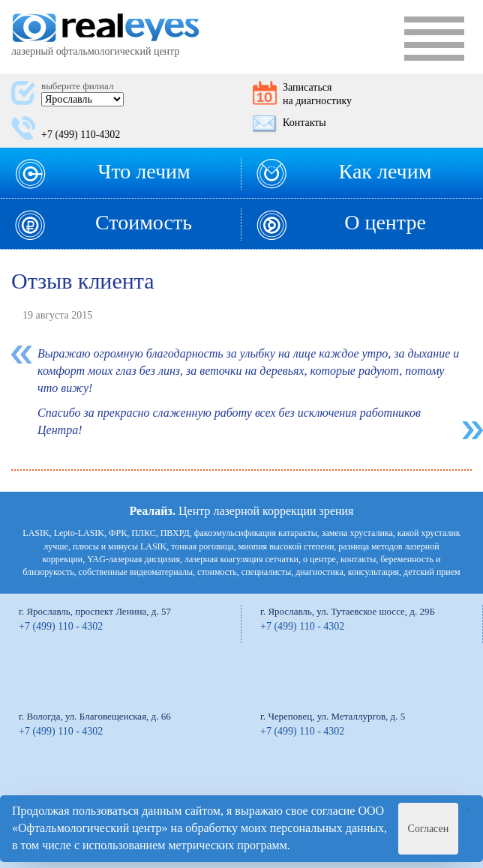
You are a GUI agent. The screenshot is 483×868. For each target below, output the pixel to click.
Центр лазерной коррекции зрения (242, 511)
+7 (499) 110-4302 (81, 135)
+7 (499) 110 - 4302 (61, 626)
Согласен (429, 829)
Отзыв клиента (83, 281)
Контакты (304, 123)
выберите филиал (77, 86)
